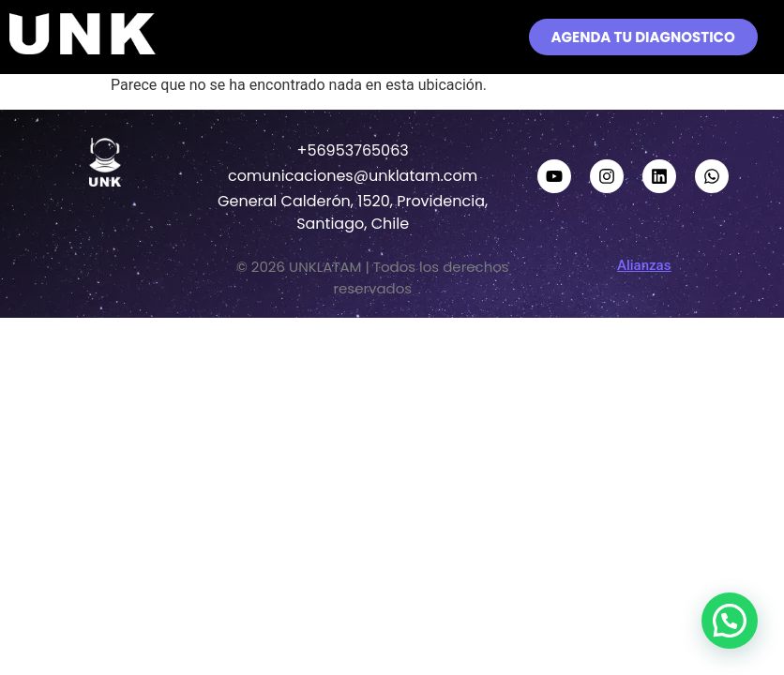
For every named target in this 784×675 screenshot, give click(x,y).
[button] (388, 37)
